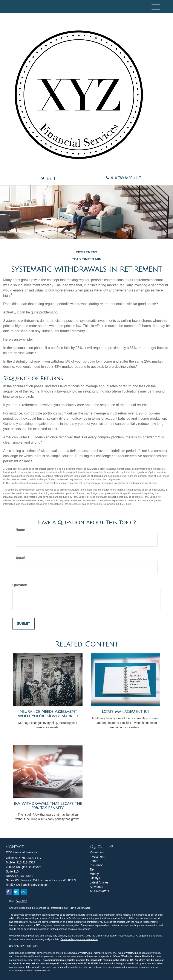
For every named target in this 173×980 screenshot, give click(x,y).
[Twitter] (43, 178)
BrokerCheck (84, 908)
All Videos (96, 887)
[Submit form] (24, 624)
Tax (92, 869)
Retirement (97, 852)
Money (94, 874)
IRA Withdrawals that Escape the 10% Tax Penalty (48, 806)
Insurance (96, 865)
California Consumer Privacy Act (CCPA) (117, 936)
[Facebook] (54, 178)
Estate (94, 861)
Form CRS (21, 901)
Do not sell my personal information (79, 939)
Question (20, 585)
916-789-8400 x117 (124, 178)
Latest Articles (99, 882)
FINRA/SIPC (110, 953)
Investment (97, 857)
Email (20, 557)
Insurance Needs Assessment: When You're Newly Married (48, 714)
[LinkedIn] (49, 178)
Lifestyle (95, 878)
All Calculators (99, 891)
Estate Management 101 (125, 712)
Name (20, 530)
